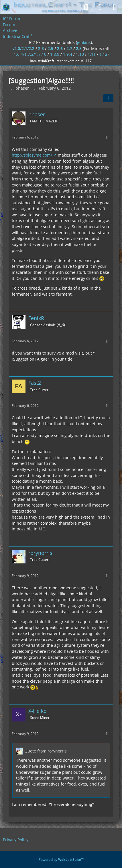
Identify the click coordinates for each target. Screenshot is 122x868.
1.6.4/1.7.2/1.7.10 (30, 54)
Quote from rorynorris (46, 751)
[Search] (86, 7)
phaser (22, 88)
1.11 (92, 54)
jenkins (84, 42)
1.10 (80, 54)
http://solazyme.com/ (32, 155)
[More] (107, 137)
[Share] (108, 98)
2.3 (41, 48)
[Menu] (115, 7)
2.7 (69, 48)
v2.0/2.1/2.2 (23, 48)
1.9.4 (68, 54)
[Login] (100, 7)
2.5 (50, 48)
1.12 (103, 54)
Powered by (61, 860)
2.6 (60, 48)
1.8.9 (55, 54)
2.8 (79, 48)
